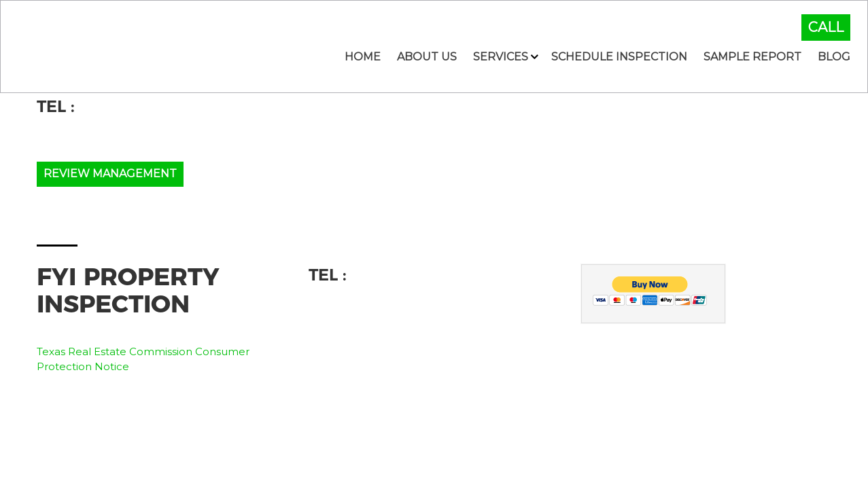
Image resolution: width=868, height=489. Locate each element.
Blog (834, 57)
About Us (427, 57)
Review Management (110, 174)
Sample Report (752, 57)
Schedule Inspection (619, 57)
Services (501, 57)
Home (363, 57)
